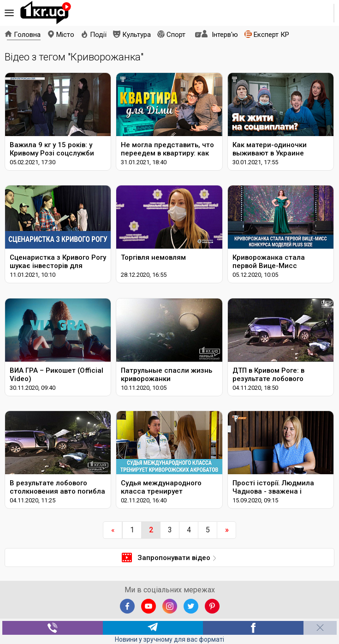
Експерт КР (271, 35)
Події (98, 35)
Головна (27, 35)
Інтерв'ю (225, 35)
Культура (137, 35)
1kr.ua (46, 13)
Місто (65, 35)
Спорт (176, 35)
